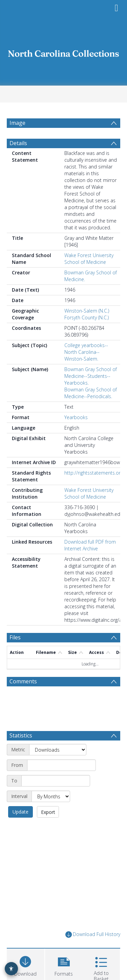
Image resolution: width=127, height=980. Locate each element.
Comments (23, 681)
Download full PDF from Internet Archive (90, 545)
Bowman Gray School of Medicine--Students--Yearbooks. (91, 376)
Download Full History (93, 935)
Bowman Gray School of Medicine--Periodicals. (91, 393)
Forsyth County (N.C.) (87, 317)
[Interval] (51, 796)
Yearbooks (76, 417)
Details (18, 143)
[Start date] (61, 765)
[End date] (56, 781)
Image (17, 123)
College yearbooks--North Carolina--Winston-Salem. (86, 352)
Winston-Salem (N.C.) (87, 311)
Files (15, 637)
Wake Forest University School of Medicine (89, 259)
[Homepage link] (64, 52)
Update (20, 812)
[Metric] (58, 750)
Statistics (21, 735)
